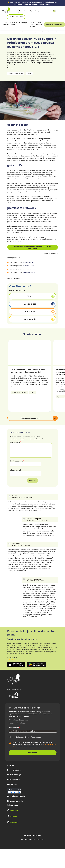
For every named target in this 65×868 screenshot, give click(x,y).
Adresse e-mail (16, 470)
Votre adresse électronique (19, 720)
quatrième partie (29, 269)
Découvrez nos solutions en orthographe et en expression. (33, 247)
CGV (26, 840)
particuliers (39, 2)
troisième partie (28, 266)
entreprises (46, 4)
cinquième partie (29, 272)
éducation (53, 2)
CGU (22, 840)
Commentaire (15, 442)
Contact (11, 765)
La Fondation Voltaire (16, 796)
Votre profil (14, 728)
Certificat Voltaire (14, 24)
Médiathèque (23, 23)
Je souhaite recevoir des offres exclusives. (27, 737)
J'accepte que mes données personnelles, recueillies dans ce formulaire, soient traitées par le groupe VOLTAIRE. (34, 744)
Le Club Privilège (14, 775)
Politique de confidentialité (36, 840)
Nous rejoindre (13, 780)
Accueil (9, 32)
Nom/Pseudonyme (17, 461)
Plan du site (12, 784)
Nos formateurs (14, 770)
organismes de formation (27, 4)
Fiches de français (32, 25)
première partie (28, 262)
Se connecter (16, 17)
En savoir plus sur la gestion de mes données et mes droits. (34, 745)
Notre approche (40, 24)
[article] (32, 376)
